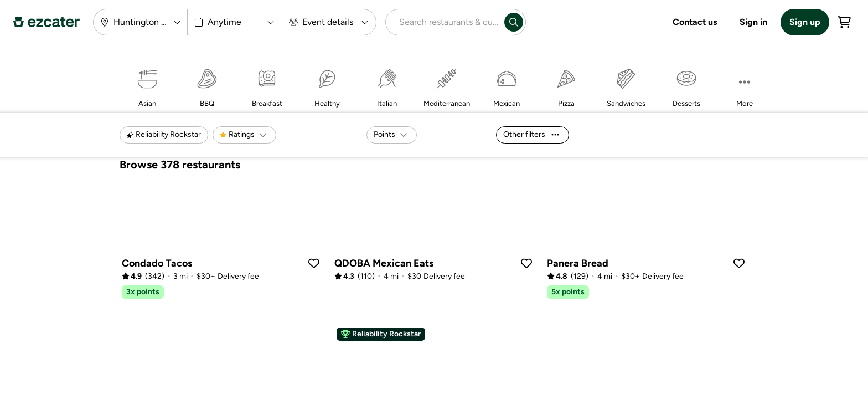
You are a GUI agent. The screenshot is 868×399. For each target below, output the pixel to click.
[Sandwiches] (626, 85)
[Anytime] (235, 22)
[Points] (392, 135)
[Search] (514, 22)
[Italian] (387, 85)
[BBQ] (207, 85)
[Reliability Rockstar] (164, 135)
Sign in (753, 22)
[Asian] (147, 85)
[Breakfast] (267, 85)
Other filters (531, 134)
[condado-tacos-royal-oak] (221, 241)
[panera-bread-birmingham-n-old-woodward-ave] (647, 241)
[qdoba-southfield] (434, 234)
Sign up (805, 22)
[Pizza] (566, 85)
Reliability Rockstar (381, 334)
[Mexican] (507, 85)
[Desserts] (686, 85)
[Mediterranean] (447, 85)
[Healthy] (327, 85)
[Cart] (844, 22)
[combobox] (443, 22)
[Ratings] (244, 135)
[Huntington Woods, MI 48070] (140, 22)
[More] (745, 85)
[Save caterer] (314, 263)
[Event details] (329, 22)
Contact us (695, 22)
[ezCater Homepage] (46, 22)
